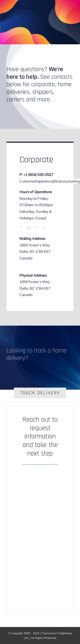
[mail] (37, 227)
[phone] (44, 227)
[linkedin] (29, 227)
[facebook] (21, 227)
